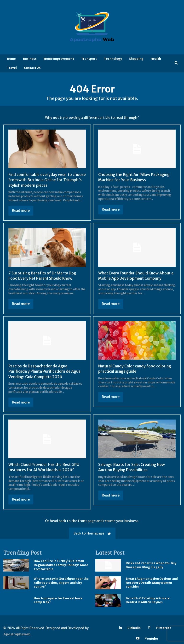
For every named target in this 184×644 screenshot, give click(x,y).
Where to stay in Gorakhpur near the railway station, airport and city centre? (61, 583)
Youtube (151, 639)
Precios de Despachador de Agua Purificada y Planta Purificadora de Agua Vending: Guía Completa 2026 (44, 371)
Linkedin (134, 628)
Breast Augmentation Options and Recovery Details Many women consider (152, 583)
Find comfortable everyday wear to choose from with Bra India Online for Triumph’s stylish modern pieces (47, 180)
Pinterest (164, 628)
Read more (21, 211)
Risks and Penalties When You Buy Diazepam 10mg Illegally (151, 565)
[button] (176, 63)
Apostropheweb (17, 634)
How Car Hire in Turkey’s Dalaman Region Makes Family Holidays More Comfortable (61, 565)
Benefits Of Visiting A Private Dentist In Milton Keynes (148, 600)
